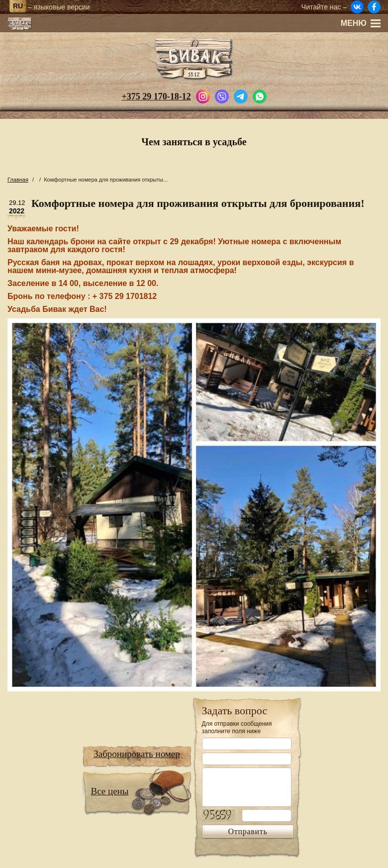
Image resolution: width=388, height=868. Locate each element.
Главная (18, 180)
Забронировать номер (137, 754)
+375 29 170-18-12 (156, 96)
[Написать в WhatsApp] (260, 96)
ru (18, 6)
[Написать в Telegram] (241, 96)
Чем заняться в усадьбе (194, 142)
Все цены (110, 791)
